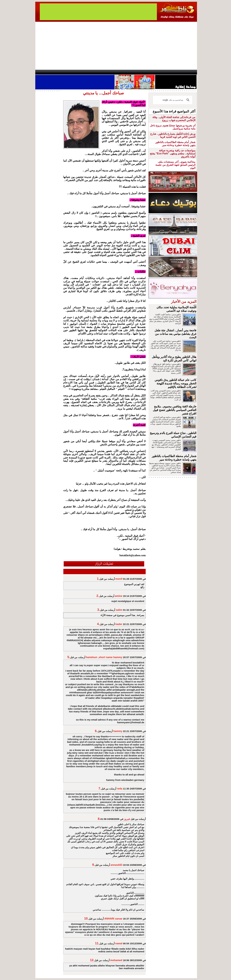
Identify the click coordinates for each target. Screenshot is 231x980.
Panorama (80, 72)
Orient (135, 72)
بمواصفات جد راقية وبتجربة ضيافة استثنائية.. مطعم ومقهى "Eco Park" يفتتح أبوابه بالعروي (173, 153)
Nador (176, 72)
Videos (96, 72)
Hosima (148, 72)
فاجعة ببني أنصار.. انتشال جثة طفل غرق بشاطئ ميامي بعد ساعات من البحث (175, 334)
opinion (67, 72)
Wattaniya (122, 72)
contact (45, 72)
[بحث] (173, 100)
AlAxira (57, 72)
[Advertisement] (116, 46)
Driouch (163, 72)
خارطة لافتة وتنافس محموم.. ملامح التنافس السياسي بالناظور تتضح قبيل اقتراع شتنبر (175, 410)
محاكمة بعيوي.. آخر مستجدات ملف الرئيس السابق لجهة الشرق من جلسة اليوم (175, 165)
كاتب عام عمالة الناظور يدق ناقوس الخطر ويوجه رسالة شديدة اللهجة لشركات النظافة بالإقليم (175, 383)
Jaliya (110, 72)
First (190, 72)
